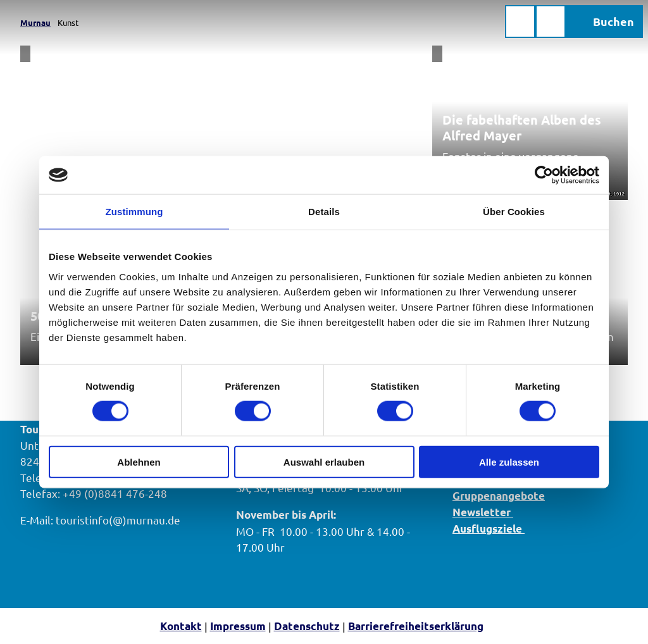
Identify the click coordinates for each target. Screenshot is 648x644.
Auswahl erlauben (324, 461)
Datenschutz (307, 626)
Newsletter (483, 512)
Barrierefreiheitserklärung (416, 626)
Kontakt (181, 626)
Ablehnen (139, 461)
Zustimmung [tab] (134, 212)
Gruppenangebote (499, 495)
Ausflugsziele (489, 529)
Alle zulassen (509, 461)
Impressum (238, 626)
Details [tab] (324, 212)
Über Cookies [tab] (514, 212)
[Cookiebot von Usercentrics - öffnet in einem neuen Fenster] (544, 175)
